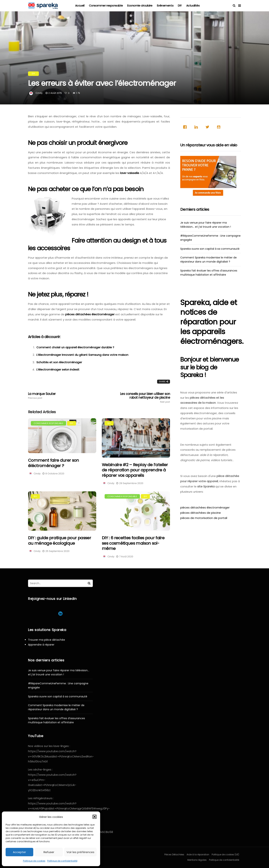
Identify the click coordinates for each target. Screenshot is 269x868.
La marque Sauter (56, 396)
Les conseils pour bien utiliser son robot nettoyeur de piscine (142, 398)
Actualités (193, 6)
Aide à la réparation (198, 854)
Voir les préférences (80, 852)
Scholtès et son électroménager (59, 362)
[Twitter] (208, 127)
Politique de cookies (34, 861)
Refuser (49, 852)
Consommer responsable (106, 6)
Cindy (39, 93)
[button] (95, 817)
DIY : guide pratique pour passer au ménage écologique (59, 541)
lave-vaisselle (130, 173)
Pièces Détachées (174, 854)
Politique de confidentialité (62, 861)
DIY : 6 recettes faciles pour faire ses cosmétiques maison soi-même (133, 543)
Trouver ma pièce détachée (47, 640)
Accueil (80, 6)
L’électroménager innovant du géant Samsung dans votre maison (82, 355)
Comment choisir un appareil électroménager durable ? (75, 347)
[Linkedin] (197, 127)
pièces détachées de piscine (201, 513)
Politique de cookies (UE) (225, 854)
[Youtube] (219, 127)
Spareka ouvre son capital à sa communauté (210, 249)
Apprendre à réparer (41, 645)
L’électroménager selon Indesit (58, 369)
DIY (180, 6)
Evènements (165, 6)
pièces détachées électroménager (90, 314)
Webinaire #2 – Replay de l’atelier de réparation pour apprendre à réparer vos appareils (135, 470)
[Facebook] (186, 127)
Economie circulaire (140, 6)
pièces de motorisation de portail (204, 518)
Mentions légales (197, 860)
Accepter (19, 852)
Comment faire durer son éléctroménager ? (54, 463)
